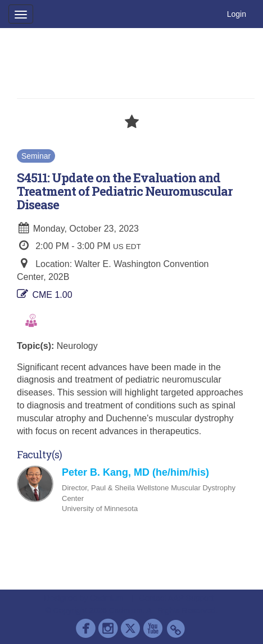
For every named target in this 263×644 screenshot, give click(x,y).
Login (237, 14)
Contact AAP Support (176, 598)
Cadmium (107, 598)
